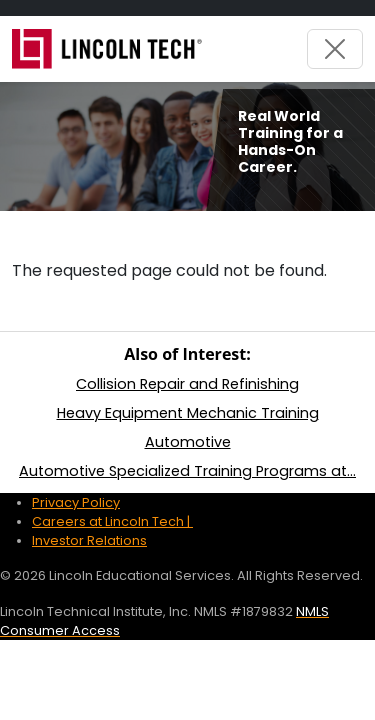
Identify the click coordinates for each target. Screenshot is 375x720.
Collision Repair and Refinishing (187, 384)
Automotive (188, 442)
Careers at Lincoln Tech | (112, 521)
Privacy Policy (76, 502)
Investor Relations (89, 540)
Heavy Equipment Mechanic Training (188, 413)
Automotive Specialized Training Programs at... (187, 471)
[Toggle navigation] (335, 49)
